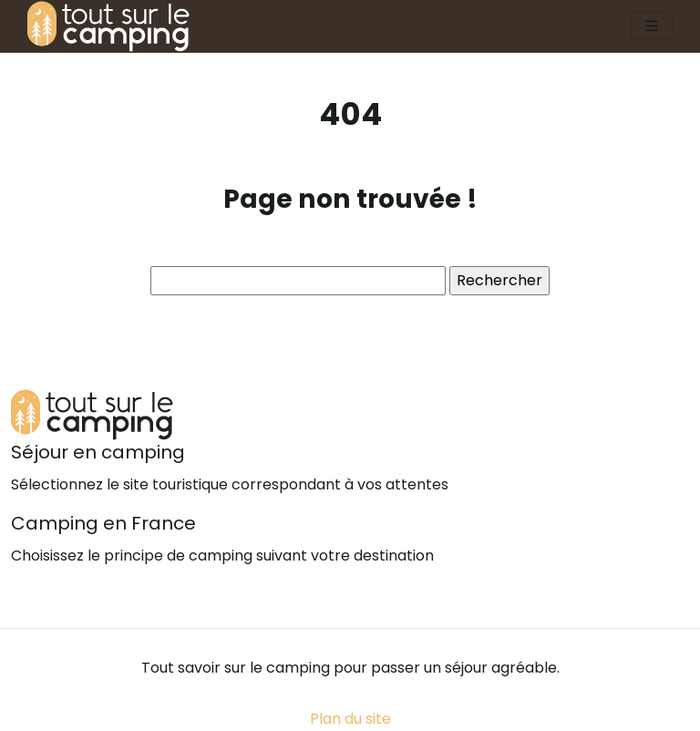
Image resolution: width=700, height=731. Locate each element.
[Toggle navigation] (652, 26)
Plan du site (350, 719)
